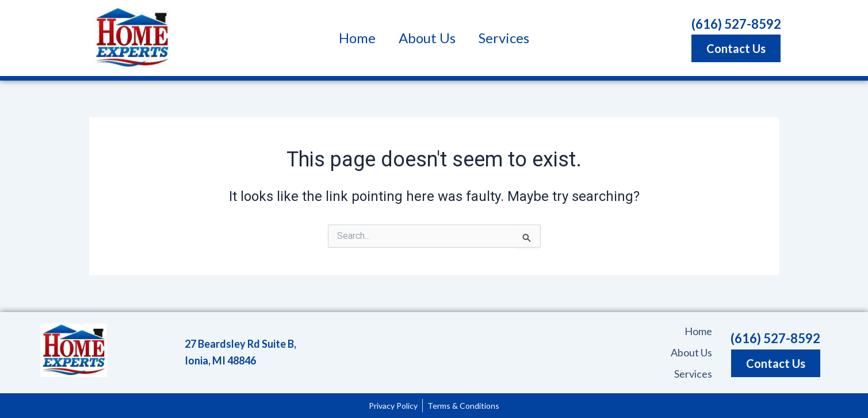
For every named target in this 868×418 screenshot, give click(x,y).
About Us (427, 38)
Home (357, 38)
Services (504, 38)
